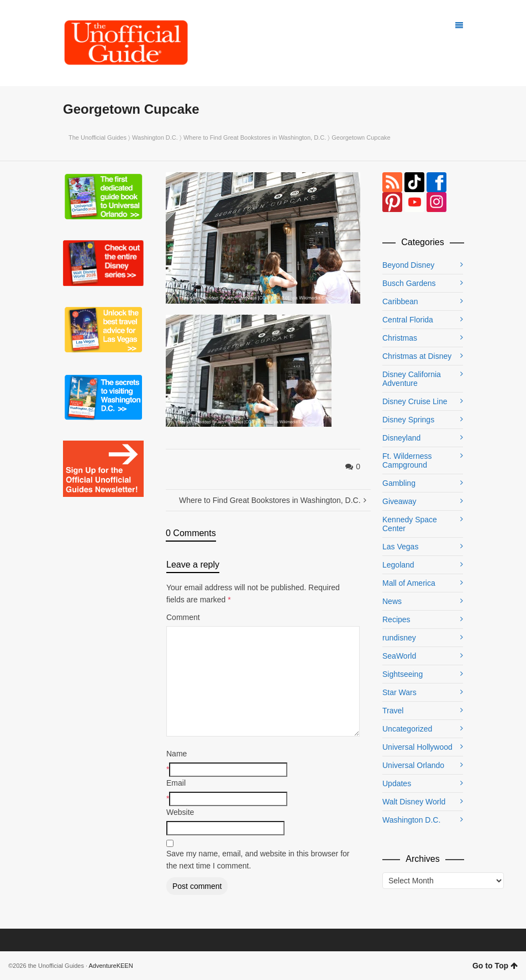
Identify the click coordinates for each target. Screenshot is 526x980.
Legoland (398, 565)
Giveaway (399, 501)
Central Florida (408, 320)
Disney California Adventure (412, 379)
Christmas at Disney (417, 356)
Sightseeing (403, 674)
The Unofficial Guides (98, 137)
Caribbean (400, 301)
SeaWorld (399, 656)
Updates (397, 783)
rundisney (399, 638)
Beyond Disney (408, 265)
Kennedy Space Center (410, 524)
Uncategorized (407, 729)
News (392, 601)
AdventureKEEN (111, 966)
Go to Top (495, 966)
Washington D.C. (155, 137)
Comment (183, 617)
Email (176, 783)
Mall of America (409, 583)
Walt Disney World (414, 802)
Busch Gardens (409, 283)
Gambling (399, 483)
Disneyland (401, 438)
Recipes (396, 619)
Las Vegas (400, 547)
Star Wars (399, 692)
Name (177, 754)
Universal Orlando (413, 765)
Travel (393, 711)
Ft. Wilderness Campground (407, 460)
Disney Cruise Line (415, 401)
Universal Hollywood (417, 747)
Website (180, 812)
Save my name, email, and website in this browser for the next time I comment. (258, 860)
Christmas (400, 338)
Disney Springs (408, 420)
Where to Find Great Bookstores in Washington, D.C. (255, 137)
